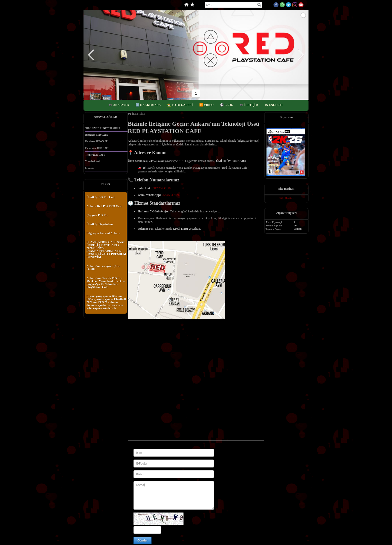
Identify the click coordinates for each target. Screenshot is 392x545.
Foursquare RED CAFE (97, 148)
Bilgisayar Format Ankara (103, 233)
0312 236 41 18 (161, 188)
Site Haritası (287, 198)
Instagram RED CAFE (97, 135)
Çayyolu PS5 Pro (97, 215)
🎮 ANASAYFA (119, 105)
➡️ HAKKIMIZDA (148, 105)
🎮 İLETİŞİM (249, 105)
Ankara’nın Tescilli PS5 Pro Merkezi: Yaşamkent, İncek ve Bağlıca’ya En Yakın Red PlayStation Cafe (106, 283)
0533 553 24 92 (171, 195)
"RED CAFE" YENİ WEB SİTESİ (103, 128)
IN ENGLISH (274, 105)
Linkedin (90, 168)
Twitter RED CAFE (95, 155)
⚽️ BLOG (227, 105)
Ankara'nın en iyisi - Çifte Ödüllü (103, 268)
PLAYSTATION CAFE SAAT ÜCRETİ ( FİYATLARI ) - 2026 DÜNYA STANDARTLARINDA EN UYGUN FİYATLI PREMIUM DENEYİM (106, 250)
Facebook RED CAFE (96, 141)
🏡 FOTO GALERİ (180, 105)
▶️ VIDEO (206, 105)
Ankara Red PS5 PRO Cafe (104, 206)
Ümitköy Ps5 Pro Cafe (101, 197)
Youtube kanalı (93, 161)
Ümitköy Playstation (100, 224)
